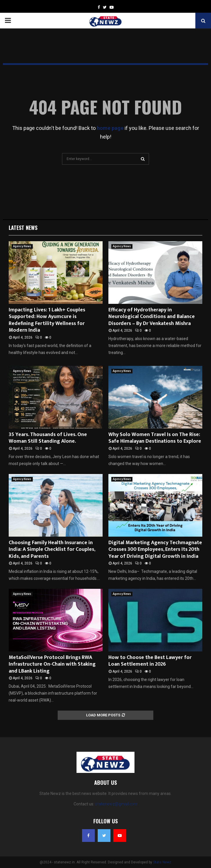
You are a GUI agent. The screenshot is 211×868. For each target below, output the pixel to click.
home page (110, 128)
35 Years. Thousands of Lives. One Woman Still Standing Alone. (48, 438)
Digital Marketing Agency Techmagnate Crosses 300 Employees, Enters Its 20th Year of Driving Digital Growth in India (155, 550)
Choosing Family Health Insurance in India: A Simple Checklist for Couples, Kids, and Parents (52, 550)
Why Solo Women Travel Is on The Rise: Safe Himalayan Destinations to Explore (155, 438)
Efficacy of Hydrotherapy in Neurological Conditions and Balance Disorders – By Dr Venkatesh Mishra (152, 317)
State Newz (162, 862)
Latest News (23, 228)
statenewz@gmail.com (116, 804)
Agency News (22, 246)
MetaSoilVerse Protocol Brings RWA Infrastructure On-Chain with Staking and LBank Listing (52, 664)
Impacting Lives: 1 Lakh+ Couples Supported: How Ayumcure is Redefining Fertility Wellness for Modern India (47, 320)
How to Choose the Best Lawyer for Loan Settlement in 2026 (150, 661)
